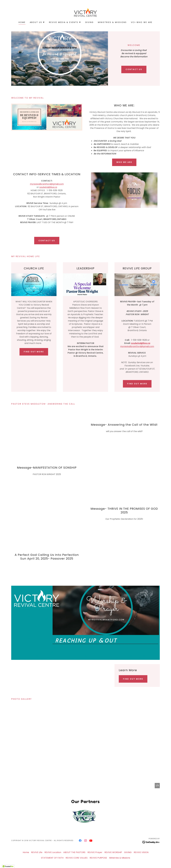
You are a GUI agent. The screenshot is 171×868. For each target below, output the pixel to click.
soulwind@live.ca (48, 187)
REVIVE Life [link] (37, 852)
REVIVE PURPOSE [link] (98, 858)
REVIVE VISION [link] (141, 852)
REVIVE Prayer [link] (95, 852)
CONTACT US (134, 69)
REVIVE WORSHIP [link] (113, 852)
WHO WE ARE (124, 162)
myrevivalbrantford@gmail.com (47, 184)
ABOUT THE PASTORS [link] (74, 852)
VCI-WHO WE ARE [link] (142, 22)
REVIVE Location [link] (53, 852)
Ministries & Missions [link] (112, 22)
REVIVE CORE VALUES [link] (77, 858)
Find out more (34, 352)
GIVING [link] (90, 22)
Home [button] (26, 852)
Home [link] (22, 22)
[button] (37, 22)
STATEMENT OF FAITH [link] (52, 858)
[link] (85, 12)
